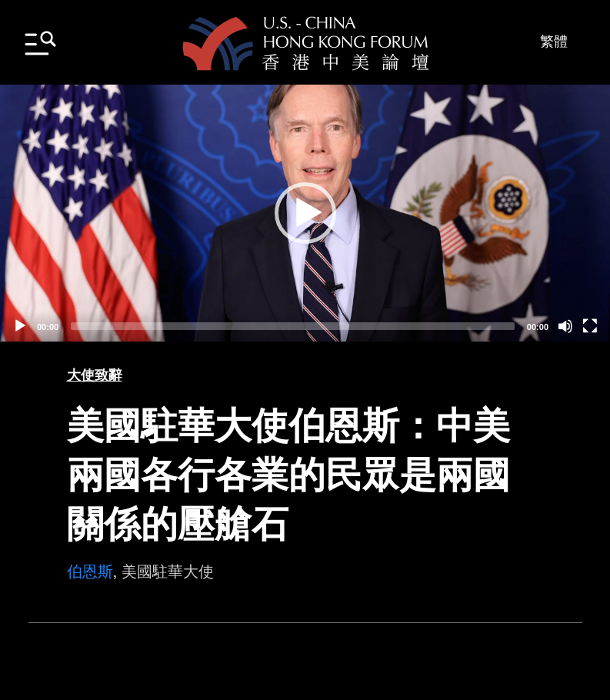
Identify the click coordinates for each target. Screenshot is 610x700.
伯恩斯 (90, 571)
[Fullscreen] (590, 326)
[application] (305, 213)
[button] (305, 213)
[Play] (20, 326)
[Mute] (565, 326)
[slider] (293, 326)
